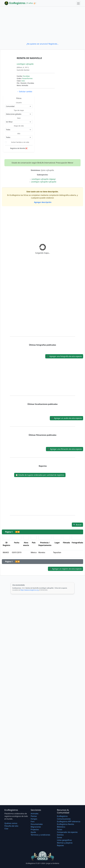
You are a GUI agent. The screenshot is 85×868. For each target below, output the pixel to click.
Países (60, 829)
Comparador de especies (67, 832)
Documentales (37, 824)
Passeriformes (27, 78)
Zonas (59, 837)
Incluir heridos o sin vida (20, 142)
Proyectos (35, 829)
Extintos (60, 835)
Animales (34, 814)
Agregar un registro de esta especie (65, 569)
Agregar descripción (43, 202)
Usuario (19, 103)
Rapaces (60, 845)
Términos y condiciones (40, 835)
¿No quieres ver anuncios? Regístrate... (42, 44)
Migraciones (36, 827)
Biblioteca (61, 827)
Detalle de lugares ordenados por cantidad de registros (40, 475)
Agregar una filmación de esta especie (65, 449)
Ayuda (33, 832)
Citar (6, 829)
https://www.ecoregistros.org (29, 590)
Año (19, 134)
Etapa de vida (19, 126)
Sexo (19, 118)
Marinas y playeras (65, 843)
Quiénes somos (11, 823)
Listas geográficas (64, 840)
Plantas (34, 816)
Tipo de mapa (19, 110)
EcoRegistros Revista (66, 824)
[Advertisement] (42, 24)
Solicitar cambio (24, 92)
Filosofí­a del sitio (11, 826)
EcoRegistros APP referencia (69, 822)
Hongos (34, 819)
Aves (23, 81)
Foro (33, 822)
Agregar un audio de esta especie (66, 418)
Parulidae (26, 76)
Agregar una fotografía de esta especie (64, 356)
